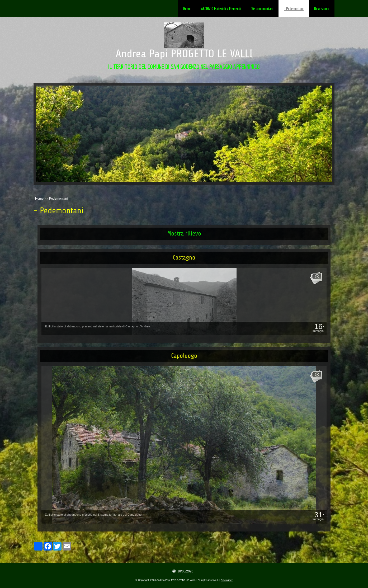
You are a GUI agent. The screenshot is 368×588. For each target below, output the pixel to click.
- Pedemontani (294, 9)
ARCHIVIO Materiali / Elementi (221, 9)
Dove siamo (322, 9)
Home (187, 9)
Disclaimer (227, 580)
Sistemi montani (262, 9)
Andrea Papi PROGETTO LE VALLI (184, 54)
